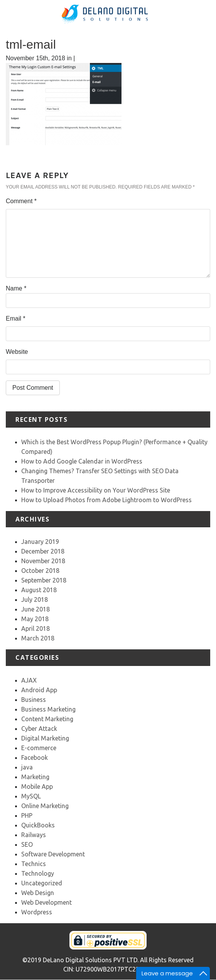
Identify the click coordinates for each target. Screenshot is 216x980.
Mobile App (37, 786)
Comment (21, 201)
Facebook (35, 758)
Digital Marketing (45, 738)
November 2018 (43, 561)
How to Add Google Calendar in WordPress (82, 461)
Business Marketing (48, 709)
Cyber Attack (39, 729)
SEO (27, 844)
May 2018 (35, 619)
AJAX (29, 680)
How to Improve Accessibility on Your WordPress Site (96, 490)
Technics (34, 864)
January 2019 (40, 542)
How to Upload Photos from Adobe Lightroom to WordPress (106, 500)
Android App (39, 690)
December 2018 (43, 551)
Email (16, 318)
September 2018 (44, 580)
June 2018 (35, 609)
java (27, 767)
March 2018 (38, 638)
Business (34, 700)
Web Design (38, 893)
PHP (27, 815)
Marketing (35, 777)
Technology (38, 873)
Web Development (46, 902)
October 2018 (40, 571)
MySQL (31, 796)
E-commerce (39, 748)
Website (17, 352)
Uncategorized (42, 883)
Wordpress (37, 912)
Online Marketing (45, 806)
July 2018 (35, 600)
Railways (34, 835)
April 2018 (35, 628)
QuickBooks (38, 825)
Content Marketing (47, 719)
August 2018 (39, 590)
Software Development (53, 854)
